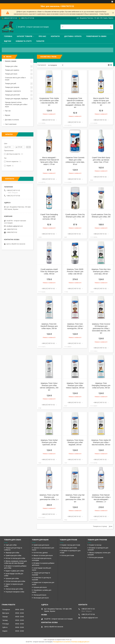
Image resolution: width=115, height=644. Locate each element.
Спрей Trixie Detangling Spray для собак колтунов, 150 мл (49, 217)
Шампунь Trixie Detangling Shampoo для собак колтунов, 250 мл (101, 385)
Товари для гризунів (12, 87)
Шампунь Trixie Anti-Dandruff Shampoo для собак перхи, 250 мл (49, 326)
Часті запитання (11, 124)
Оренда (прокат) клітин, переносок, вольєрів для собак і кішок (16, 104)
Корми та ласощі (95, 545)
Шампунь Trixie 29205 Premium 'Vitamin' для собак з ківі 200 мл (75, 272)
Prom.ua (69, 640)
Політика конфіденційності (80, 642)
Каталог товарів (25, 36)
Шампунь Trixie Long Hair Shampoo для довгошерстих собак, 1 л (49, 497)
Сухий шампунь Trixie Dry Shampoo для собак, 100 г (75, 217)
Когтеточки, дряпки (41, 553)
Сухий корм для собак (13, 555)
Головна (8, 36)
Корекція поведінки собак (15, 592)
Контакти (55, 36)
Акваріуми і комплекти (13, 91)
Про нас (42, 36)
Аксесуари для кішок (41, 598)
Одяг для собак (11, 545)
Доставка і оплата (73, 36)
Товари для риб (11, 83)
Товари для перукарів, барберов (16, 99)
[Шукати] (111, 27)
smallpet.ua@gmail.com (15, 226)
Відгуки (8, 41)
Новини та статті (24, 41)
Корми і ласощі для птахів (71, 545)
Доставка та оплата (12, 120)
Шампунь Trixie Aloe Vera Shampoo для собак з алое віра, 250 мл (101, 272)
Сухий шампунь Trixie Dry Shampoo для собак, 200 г (101, 217)
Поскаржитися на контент (62, 642)
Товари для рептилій (12, 95)
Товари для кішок (11, 74)
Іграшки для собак (12, 578)
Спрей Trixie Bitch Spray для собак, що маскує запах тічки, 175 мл (101, 160)
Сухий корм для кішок (41, 545)
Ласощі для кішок (40, 595)
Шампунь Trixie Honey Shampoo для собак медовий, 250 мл (75, 442)
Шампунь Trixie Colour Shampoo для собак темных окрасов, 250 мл (75, 385)
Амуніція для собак (12, 553)
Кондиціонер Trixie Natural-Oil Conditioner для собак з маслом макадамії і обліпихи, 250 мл (75, 103)
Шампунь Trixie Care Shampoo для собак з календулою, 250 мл (75, 326)
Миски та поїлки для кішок (43, 555)
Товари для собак (11, 66)
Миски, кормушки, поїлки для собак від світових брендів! (15, 562)
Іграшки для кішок (40, 587)
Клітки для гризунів (96, 557)
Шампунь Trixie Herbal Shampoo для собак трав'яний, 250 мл (49, 442)
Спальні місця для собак (14, 589)
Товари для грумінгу (12, 70)
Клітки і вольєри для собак (15, 581)
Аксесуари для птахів (69, 548)
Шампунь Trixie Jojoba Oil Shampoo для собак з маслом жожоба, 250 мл (101, 442)
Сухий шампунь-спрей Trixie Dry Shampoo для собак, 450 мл (49, 272)
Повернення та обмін (96, 36)
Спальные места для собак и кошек (15, 79)
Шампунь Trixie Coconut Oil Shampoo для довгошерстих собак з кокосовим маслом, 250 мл (101, 328)
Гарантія (40, 41)
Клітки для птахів (68, 555)
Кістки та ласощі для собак (15, 558)
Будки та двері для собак (15, 571)
